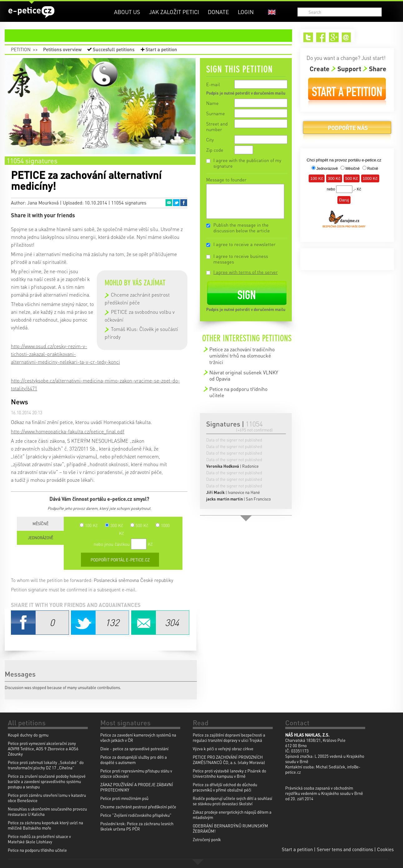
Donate (218, 12)
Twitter (176, 203)
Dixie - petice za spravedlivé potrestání (134, 749)
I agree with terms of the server (246, 272)
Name (212, 103)
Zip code (215, 150)
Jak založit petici (174, 12)
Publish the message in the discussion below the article (242, 228)
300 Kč (114, 525)
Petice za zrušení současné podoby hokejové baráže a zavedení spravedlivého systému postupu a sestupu (47, 781)
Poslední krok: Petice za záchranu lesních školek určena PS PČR (137, 826)
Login (246, 12)
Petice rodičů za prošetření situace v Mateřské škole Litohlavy (39, 839)
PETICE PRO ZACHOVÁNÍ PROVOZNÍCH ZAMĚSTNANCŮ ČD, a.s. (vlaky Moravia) (229, 760)
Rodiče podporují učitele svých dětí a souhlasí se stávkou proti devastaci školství (232, 801)
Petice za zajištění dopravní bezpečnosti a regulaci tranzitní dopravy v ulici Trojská (229, 737)
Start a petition (161, 49)
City (210, 140)
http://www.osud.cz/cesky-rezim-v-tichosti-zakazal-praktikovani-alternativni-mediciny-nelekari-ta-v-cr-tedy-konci (65, 354)
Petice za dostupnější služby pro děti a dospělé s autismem (134, 760)
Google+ (334, 37)
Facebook (184, 203)
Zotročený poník (207, 839)
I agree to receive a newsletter (244, 244)
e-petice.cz (31, 12)
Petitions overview (62, 49)
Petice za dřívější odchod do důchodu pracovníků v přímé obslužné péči (225, 787)
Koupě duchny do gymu (28, 735)
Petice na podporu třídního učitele (238, 392)
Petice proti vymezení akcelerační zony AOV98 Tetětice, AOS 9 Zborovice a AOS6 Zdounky (43, 749)
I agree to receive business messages (241, 259)
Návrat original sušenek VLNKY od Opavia (244, 375)
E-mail (213, 84)
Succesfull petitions (114, 49)
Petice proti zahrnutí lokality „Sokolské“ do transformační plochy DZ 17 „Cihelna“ (46, 765)
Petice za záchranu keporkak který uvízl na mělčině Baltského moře (45, 825)
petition (152, 36)
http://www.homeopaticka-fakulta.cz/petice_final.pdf (68, 431)
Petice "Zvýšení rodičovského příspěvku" (136, 815)
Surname (216, 113)
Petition (21, 49)
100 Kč (89, 525)
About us (127, 12)
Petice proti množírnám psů (124, 798)
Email (169, 203)
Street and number (217, 126)
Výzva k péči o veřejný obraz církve (223, 749)
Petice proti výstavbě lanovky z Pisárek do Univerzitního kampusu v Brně (229, 773)
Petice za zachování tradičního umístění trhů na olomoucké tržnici (242, 356)
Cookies (385, 849)
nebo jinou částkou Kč (123, 544)
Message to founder (226, 180)
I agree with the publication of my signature (247, 163)
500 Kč (139, 525)
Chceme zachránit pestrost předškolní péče (138, 807)
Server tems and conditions (345, 849)
